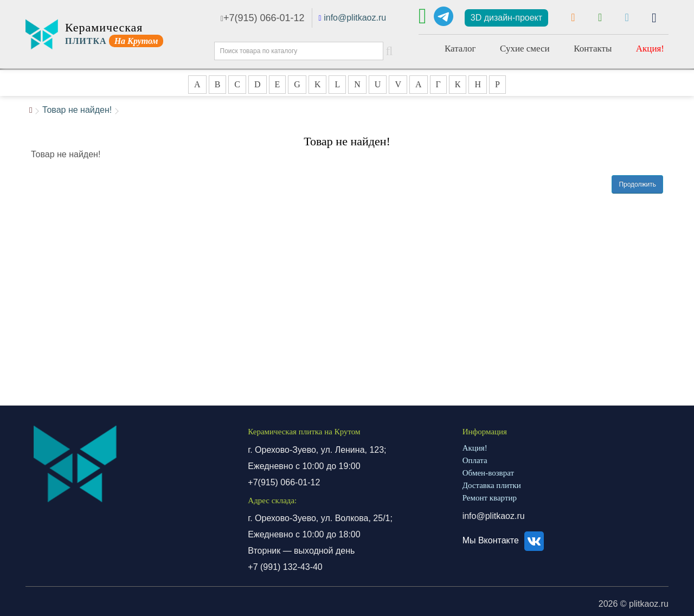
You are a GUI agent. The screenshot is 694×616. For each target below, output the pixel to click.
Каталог (460, 49)
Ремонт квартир (490, 498)
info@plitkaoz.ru (355, 18)
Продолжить (637, 184)
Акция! (650, 49)
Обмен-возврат (488, 473)
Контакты (593, 49)
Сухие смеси (525, 49)
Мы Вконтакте (505, 540)
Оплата (475, 460)
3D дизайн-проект (506, 18)
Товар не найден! (77, 110)
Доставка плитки (492, 485)
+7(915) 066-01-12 (263, 18)
